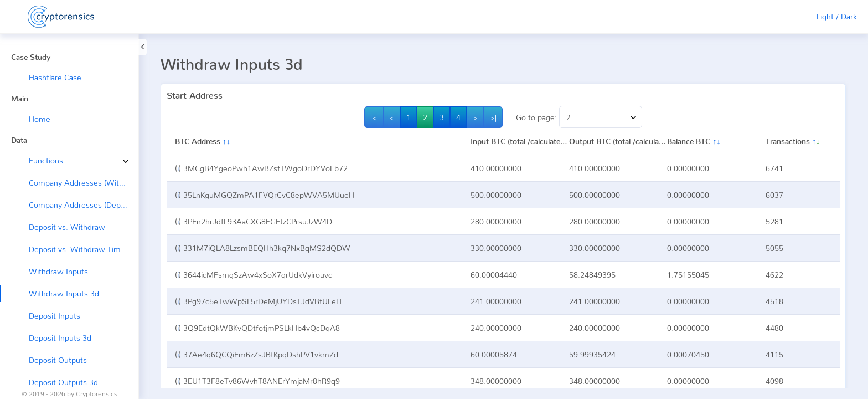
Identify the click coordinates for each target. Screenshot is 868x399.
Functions (38, 160)
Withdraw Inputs (58, 271)
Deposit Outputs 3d (63, 382)
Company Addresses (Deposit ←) (84, 205)
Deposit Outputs (58, 360)
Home (40, 119)
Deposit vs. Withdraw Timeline (83, 249)
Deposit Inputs (55, 316)
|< (374, 117)
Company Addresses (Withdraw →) (84, 183)
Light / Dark (837, 16)
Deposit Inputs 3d (60, 338)
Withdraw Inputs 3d (64, 293)
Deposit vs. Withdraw (67, 227)
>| (493, 117)
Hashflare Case (55, 77)
